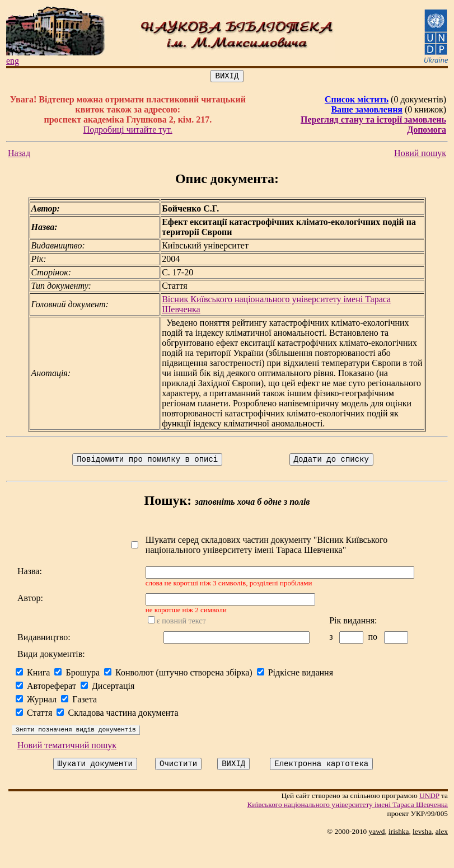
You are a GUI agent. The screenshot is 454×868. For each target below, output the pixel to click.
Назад (19, 155)
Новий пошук (425, 155)
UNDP (434, 821)
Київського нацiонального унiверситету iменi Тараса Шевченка (352, 830)
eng (13, 61)
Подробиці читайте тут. (129, 131)
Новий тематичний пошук (67, 769)
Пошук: (170, 504)
